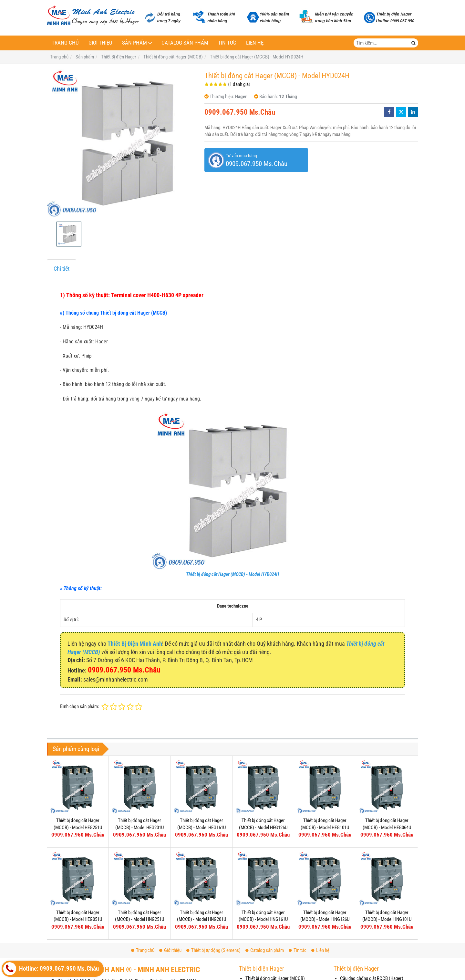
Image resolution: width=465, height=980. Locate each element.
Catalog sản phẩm (185, 43)
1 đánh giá (239, 84)
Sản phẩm (134, 43)
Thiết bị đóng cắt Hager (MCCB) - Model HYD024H (232, 574)
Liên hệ (255, 43)
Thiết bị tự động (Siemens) (213, 950)
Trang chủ (65, 43)
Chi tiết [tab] (62, 269)
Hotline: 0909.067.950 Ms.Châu (51, 969)
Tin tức (227, 43)
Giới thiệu (100, 43)
